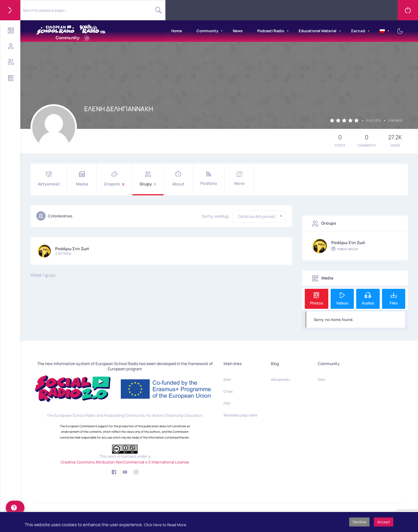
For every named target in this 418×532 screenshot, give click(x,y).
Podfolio (209, 179)
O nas (228, 391)
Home (177, 31)
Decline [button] (359, 522)
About (178, 179)
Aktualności (280, 379)
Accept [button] (384, 522)
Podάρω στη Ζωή (72, 249)
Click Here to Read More (165, 525)
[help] (15, 508)
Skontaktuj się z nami (240, 415)
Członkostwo (54, 216)
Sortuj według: (216, 216)
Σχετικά (358, 31)
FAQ (227, 403)
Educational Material (318, 31)
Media (82, 179)
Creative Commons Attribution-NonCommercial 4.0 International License (125, 462)
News (238, 31)
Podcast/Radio (271, 31)
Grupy (148, 179)
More (239, 179)
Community (207, 31)
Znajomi (114, 179)
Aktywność (49, 179)
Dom (227, 379)
